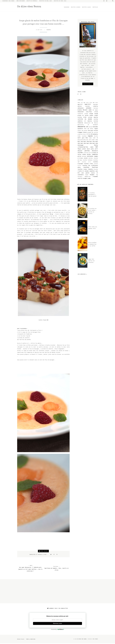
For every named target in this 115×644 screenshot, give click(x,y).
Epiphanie (80, 129)
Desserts (49, 30)
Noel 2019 (80, 142)
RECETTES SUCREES (76, 8)
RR (83, 172)
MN (97, 139)
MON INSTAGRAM (21, 2)
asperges (95, 105)
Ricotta (96, 170)
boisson (96, 109)
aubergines (81, 109)
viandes (95, 177)
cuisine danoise (93, 118)
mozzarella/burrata (83, 140)
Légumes (90, 136)
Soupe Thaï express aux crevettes (91, 261)
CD (93, 111)
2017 (79, 103)
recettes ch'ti (86, 162)
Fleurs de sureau (82, 131)
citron (96, 112)
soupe (87, 175)
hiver (84, 135)
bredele (80, 110)
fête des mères (89, 129)
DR (87, 127)
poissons (90, 157)
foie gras (90, 131)
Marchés (96, 137)
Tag (97, 175)
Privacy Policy (21, 640)
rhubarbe (90, 170)
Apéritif (88, 105)
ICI (47, 321)
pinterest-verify (88, 153)
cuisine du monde (85, 120)
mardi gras (81, 138)
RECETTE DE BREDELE (32, 2)
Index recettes (82, 137)
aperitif (80, 105)
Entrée (90, 127)
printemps (80, 159)
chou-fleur (89, 112)
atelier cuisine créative (88, 107)
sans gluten (85, 173)
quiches (91, 159)
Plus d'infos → (88, 84)
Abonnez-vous (58, 624)
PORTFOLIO (95, 8)
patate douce (86, 149)
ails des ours (94, 103)
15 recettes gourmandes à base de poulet (92, 195)
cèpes (96, 111)
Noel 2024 (89, 144)
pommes (96, 157)
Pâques (79, 149)
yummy (89, 179)
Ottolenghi (81, 146)
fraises (96, 131)
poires (79, 157)
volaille (80, 179)
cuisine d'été (82, 118)
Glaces (85, 133)
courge (91, 114)
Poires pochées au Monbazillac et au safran (92, 245)
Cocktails (80, 114)
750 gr (51, 215)
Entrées (95, 127)
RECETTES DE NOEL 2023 (46, 2)
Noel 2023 (83, 144)
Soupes (92, 175)
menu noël (92, 138)
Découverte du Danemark (88, 125)
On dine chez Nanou (29, 7)
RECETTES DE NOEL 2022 (60, 2)
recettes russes (82, 170)
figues (96, 129)
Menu (87, 138)
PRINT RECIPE (43, 552)
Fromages (80, 133)
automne (89, 109)
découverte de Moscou (91, 123)
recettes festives (91, 168)
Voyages (85, 179)
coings (86, 114)
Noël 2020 (86, 142)
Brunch (85, 110)
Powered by (58, 630)
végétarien (87, 177)
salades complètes (90, 172)
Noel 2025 (95, 144)
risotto (80, 172)
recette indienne (88, 161)
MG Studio (96, 640)
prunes (86, 159)
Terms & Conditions (31, 640)
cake (90, 110)
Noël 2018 (95, 140)
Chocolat (81, 112)
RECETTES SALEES (86, 8)
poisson (84, 157)
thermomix (80, 177)
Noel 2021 (92, 142)
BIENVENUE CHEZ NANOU (8, 2)
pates (92, 149)
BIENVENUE (67, 8)
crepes (96, 116)
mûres (90, 140)
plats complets (92, 155)
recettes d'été (88, 164)
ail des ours (85, 103)
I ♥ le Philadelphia (92, 135)
